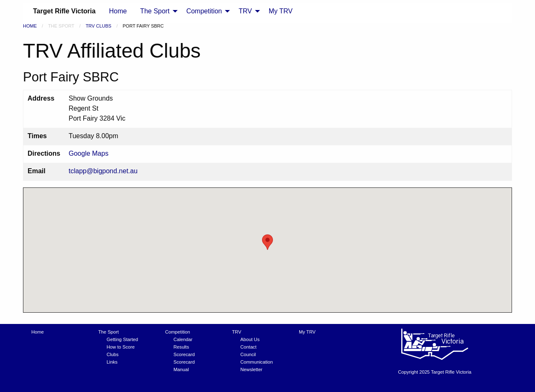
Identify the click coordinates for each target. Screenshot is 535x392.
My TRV (307, 332)
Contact (248, 347)
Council (248, 354)
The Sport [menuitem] (155, 11)
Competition (178, 332)
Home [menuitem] (118, 11)
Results (181, 347)
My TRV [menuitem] (281, 11)
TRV (237, 332)
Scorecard (184, 354)
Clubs (113, 354)
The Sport (108, 332)
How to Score (121, 347)
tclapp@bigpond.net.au (103, 171)
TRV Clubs (99, 26)
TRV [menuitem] (245, 11)
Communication (257, 362)
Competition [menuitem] (204, 11)
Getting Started (122, 339)
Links (112, 362)
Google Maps (88, 153)
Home (30, 26)
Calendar (183, 339)
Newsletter (251, 369)
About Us (250, 339)
